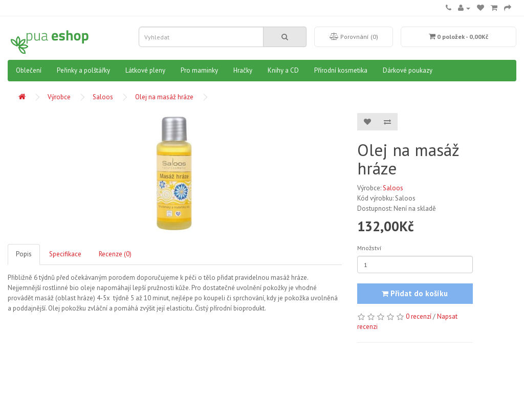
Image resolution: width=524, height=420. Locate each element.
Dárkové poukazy (408, 70)
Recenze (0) (115, 254)
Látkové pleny (145, 70)
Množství (369, 248)
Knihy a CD (283, 70)
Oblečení (29, 70)
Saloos (103, 97)
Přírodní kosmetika (341, 70)
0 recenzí (419, 316)
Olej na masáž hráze (164, 97)
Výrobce (59, 97)
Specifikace (65, 254)
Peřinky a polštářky (83, 70)
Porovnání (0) (354, 37)
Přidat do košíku (415, 293)
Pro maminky (199, 70)
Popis (24, 254)
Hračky (243, 70)
